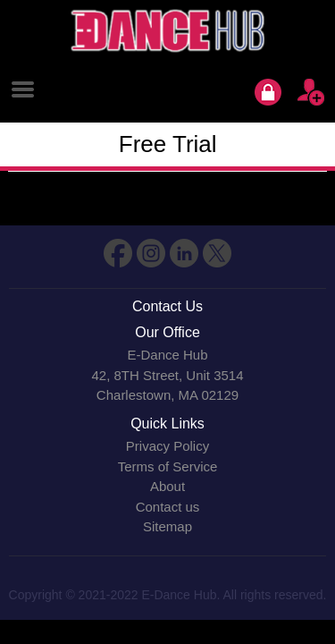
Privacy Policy (167, 446)
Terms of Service (168, 466)
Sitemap (167, 526)
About (167, 486)
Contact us (168, 507)
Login (268, 92)
